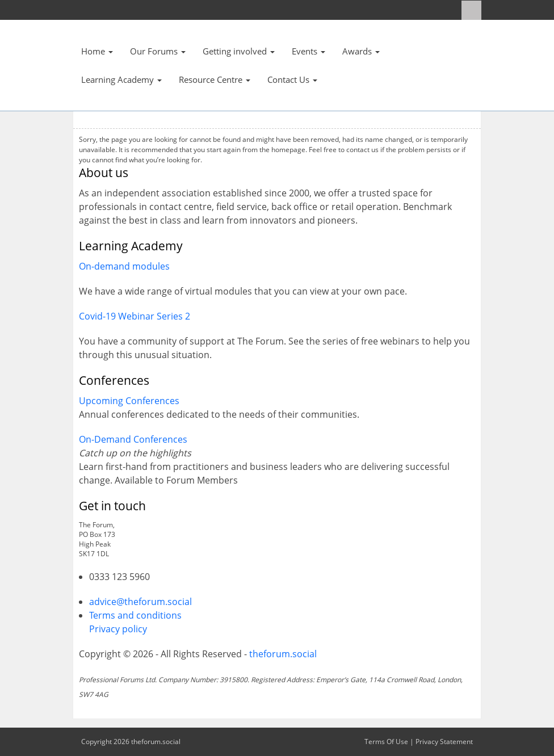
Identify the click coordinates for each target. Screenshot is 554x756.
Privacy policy (118, 629)
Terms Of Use (386, 742)
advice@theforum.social (140, 602)
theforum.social (283, 654)
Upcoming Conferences (129, 401)
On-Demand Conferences (133, 439)
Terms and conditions (135, 615)
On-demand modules (124, 266)
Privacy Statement (444, 742)
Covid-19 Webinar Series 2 (135, 316)
